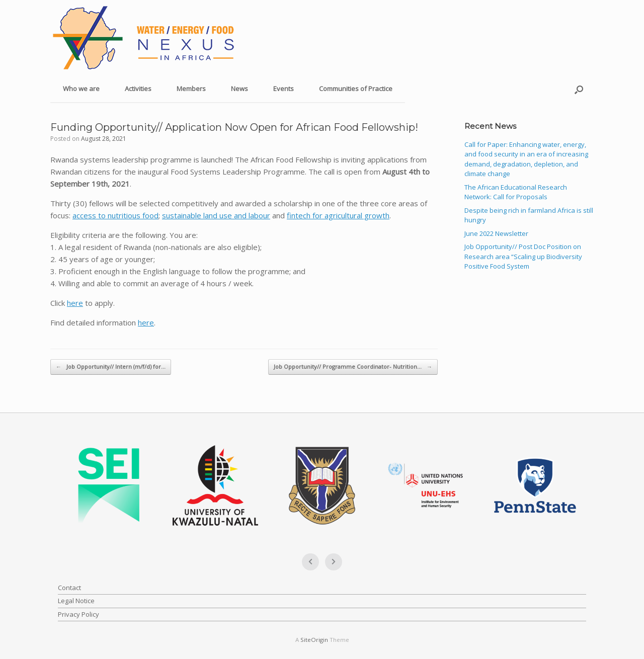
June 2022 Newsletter (496, 233)
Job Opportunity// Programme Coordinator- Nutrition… (353, 367)
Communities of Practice (356, 89)
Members (191, 89)
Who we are (81, 89)
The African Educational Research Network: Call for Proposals (516, 192)
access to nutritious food (115, 215)
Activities (138, 89)
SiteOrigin (314, 640)
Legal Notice (76, 601)
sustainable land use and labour (216, 215)
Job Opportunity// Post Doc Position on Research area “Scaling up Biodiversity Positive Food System (523, 256)
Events (284, 89)
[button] (579, 89)
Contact (69, 588)
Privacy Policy (78, 614)
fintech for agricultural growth (338, 215)
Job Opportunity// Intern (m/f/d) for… (111, 367)
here (75, 303)
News (239, 89)
